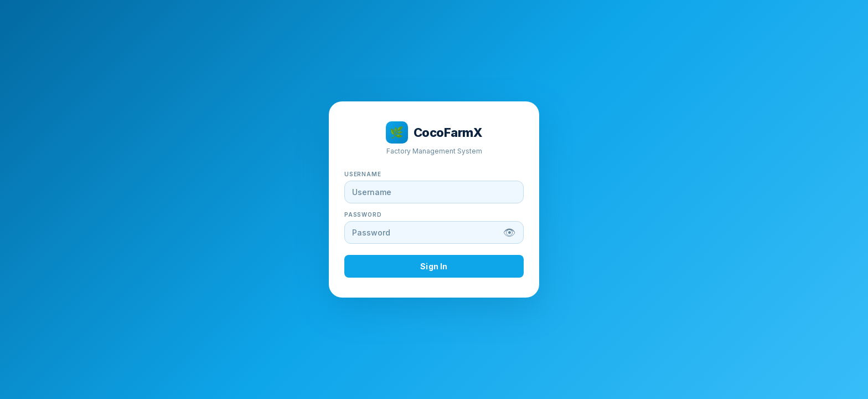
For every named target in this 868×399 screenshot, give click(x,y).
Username (363, 174)
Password (363, 214)
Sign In (434, 266)
